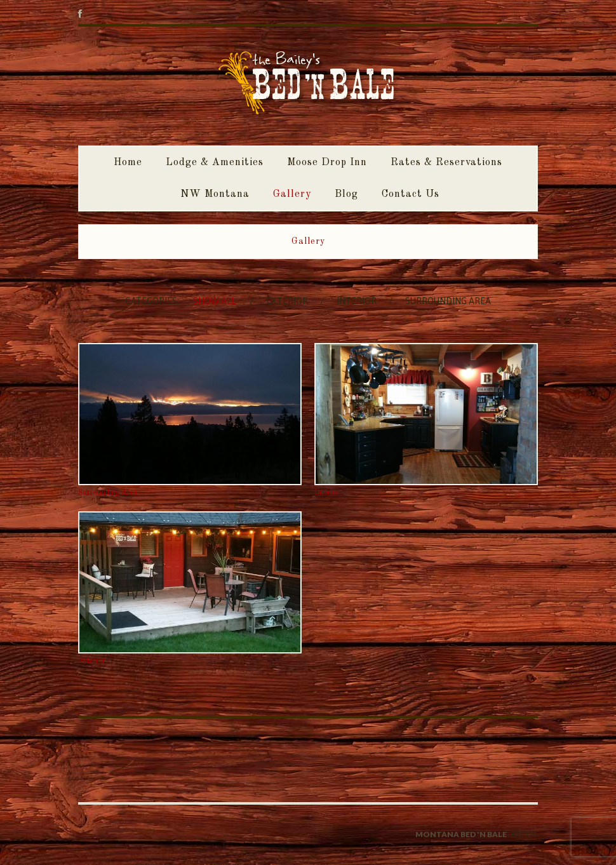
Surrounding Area (448, 301)
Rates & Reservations (446, 163)
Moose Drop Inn (327, 163)
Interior (357, 301)
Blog (346, 194)
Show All (214, 301)
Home (128, 163)
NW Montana (215, 194)
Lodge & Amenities (215, 163)
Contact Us (411, 194)
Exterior (287, 301)
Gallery (292, 194)
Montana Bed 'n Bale (461, 834)
